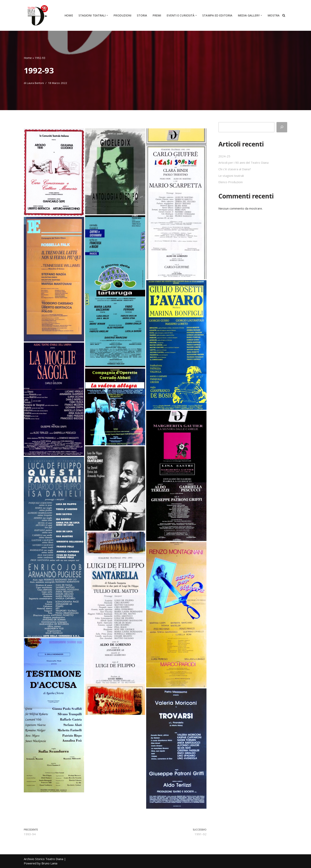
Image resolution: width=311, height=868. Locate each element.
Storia (142, 15)
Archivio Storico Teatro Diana (44, 859)
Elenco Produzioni (230, 182)
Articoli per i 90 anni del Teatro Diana (243, 163)
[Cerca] (284, 15)
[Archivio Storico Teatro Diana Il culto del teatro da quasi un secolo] (37, 15)
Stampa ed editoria (217, 15)
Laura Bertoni (35, 83)
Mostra (274, 15)
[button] (107, 15)
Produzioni (122, 15)
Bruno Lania (49, 863)
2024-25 (224, 156)
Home (69, 15)
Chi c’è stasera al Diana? (235, 169)
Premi (157, 15)
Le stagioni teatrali (231, 175)
